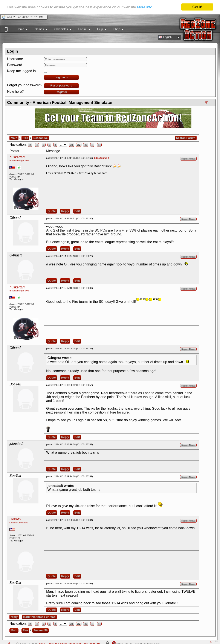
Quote (52, 211)
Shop (116, 30)
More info (145, 7)
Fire (25, 138)
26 (86, 145)
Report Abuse (188, 159)
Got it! (197, 7)
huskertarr (17, 157)
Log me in (61, 77)
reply (14, 617)
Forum (82, 30)
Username (15, 59)
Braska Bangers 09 (19, 161)
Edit (77, 211)
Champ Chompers (19, 523)
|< (30, 145)
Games (39, 30)
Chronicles (61, 30)
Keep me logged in (21, 71)
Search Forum (186, 138)
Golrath (15, 519)
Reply (65, 211)
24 (72, 145)
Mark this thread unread (39, 617)
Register (61, 92)
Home (20, 30)
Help (100, 30)
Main (14, 138)
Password (15, 65)
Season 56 (41, 138)
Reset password (61, 86)
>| (99, 145)
